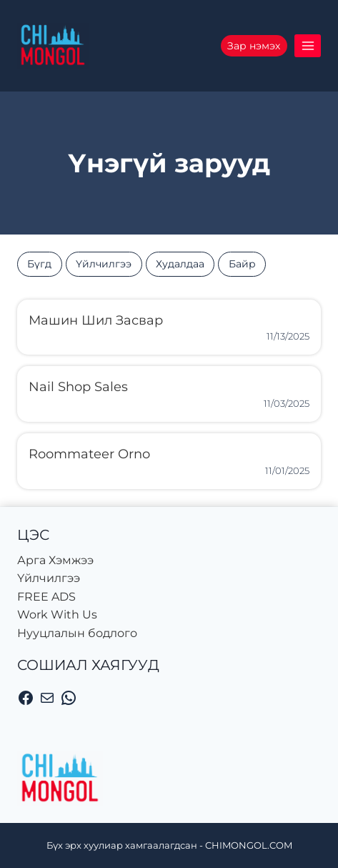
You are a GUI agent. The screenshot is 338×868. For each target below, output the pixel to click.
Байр (242, 264)
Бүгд (39, 264)
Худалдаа (180, 264)
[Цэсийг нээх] (308, 45)
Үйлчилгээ (104, 264)
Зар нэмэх (254, 46)
